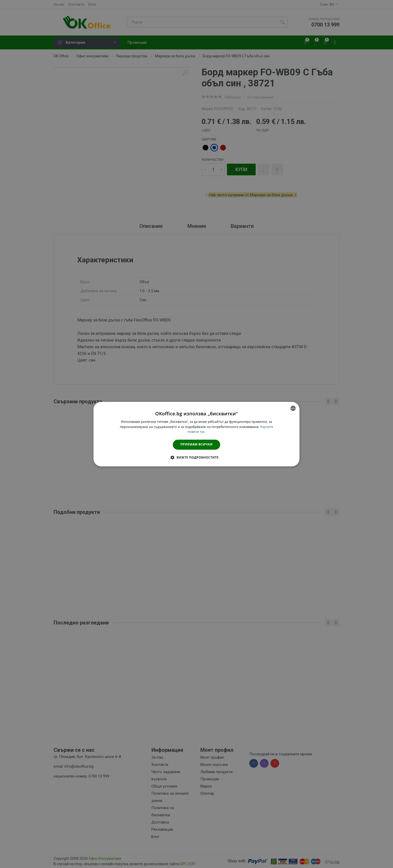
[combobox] (293, 408)
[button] (196, 457)
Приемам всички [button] (197, 445)
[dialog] (197, 434)
